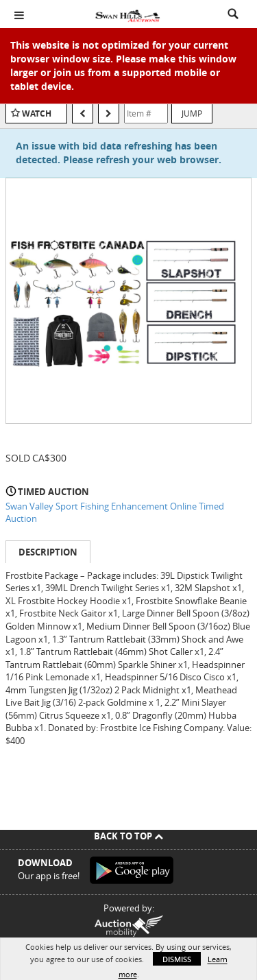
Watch (37, 113)
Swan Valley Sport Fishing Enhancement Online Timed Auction (115, 513)
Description (48, 552)
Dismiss (177, 959)
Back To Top (128, 836)
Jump (192, 113)
